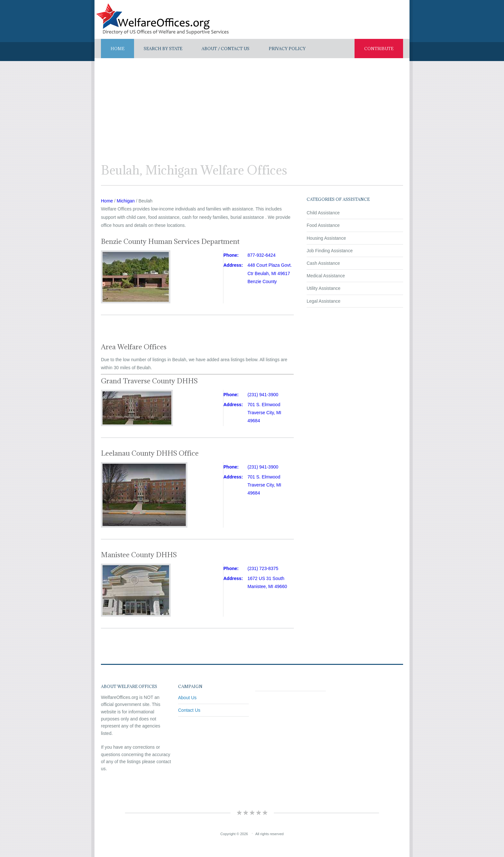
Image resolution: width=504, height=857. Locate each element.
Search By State (163, 49)
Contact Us (189, 710)
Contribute (379, 49)
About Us (187, 698)
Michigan (126, 201)
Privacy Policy (287, 49)
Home (117, 49)
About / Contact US (225, 49)
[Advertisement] (252, 106)
